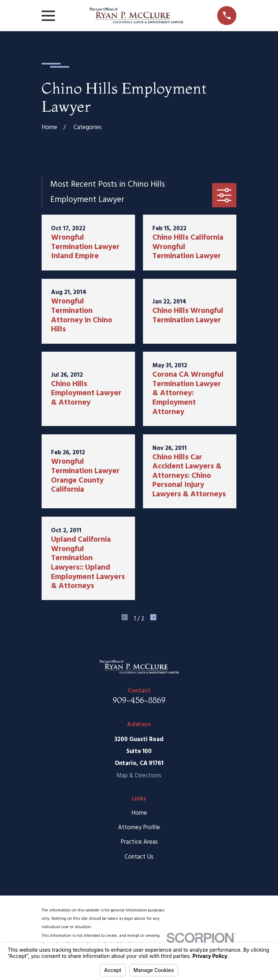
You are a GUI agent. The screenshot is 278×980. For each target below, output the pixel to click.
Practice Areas (139, 842)
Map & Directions (139, 776)
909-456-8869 (139, 700)
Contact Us (139, 857)
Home (139, 813)
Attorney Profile (139, 828)
